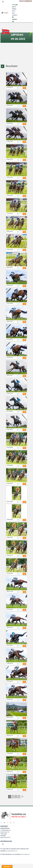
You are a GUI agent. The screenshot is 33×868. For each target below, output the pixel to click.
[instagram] (10, 823)
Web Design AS (25, 854)
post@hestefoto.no (12, 851)
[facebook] (1, 823)
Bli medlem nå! (15, 19)
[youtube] (4, 823)
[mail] (7, 823)
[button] (16, 66)
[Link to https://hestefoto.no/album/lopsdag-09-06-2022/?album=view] (31, 33)
